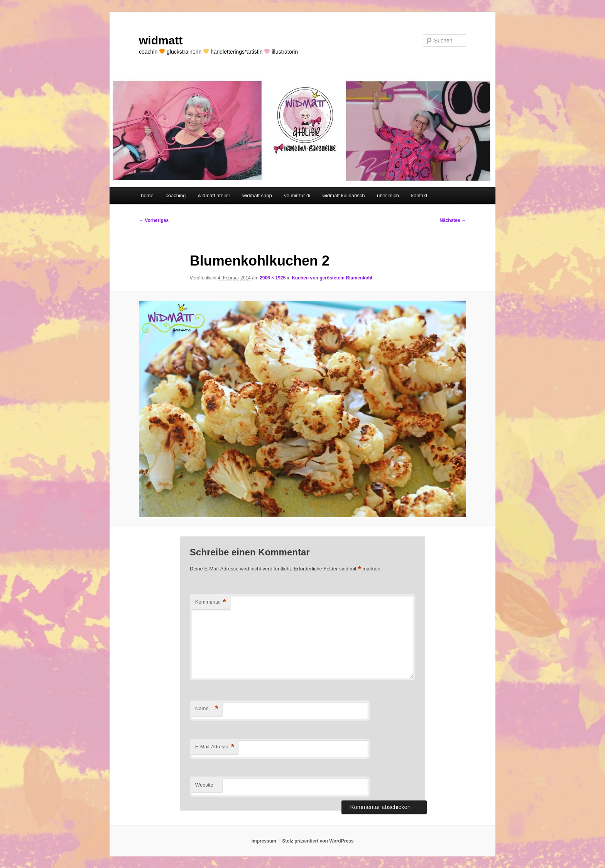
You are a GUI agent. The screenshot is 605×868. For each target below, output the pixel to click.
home (147, 195)
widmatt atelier (214, 195)
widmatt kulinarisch (344, 195)
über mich (388, 195)
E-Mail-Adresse (215, 747)
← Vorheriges (154, 220)
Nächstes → (453, 220)
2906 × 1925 (273, 278)
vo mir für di (297, 195)
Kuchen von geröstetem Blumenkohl (332, 278)
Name (207, 709)
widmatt (161, 40)
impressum (264, 841)
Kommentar (211, 602)
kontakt (419, 195)
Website (204, 785)
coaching (176, 195)
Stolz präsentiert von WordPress (318, 841)
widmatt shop (257, 195)
